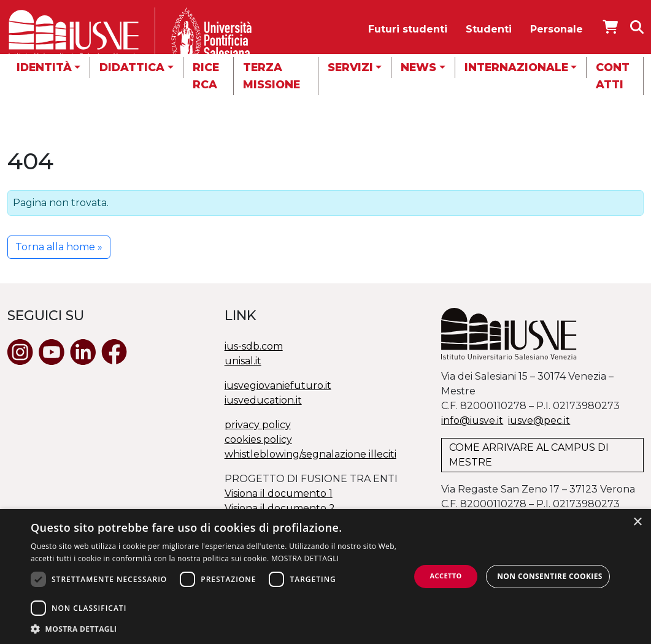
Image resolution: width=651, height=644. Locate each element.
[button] (220, 629)
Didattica (132, 67)
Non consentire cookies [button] (550, 576)
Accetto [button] (446, 576)
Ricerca (206, 76)
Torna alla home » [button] (59, 247)
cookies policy (258, 439)
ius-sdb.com (254, 346)
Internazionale (516, 67)
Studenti (489, 29)
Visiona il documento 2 (280, 508)
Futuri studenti (408, 29)
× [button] (637, 522)
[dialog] (325, 577)
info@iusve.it (472, 420)
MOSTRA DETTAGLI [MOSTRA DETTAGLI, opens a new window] (305, 558)
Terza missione (272, 76)
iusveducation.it (263, 400)
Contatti (613, 76)
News (418, 67)
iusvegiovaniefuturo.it (278, 385)
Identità (44, 67)
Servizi (350, 67)
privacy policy (258, 425)
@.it (539, 420)
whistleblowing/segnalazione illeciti (310, 454)
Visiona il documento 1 (279, 493)
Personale (557, 29)
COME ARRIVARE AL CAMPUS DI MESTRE (529, 455)
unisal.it (243, 361)
